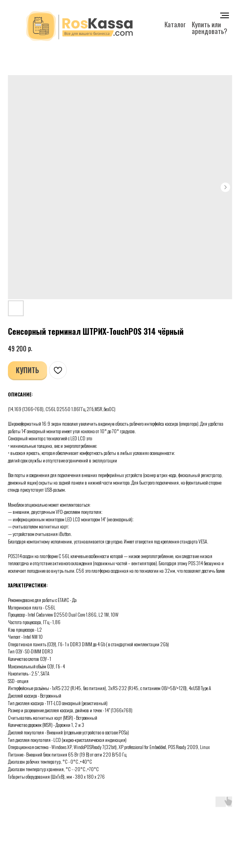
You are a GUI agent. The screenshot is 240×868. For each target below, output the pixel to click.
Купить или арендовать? (210, 28)
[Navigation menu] (225, 15)
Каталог (175, 24)
